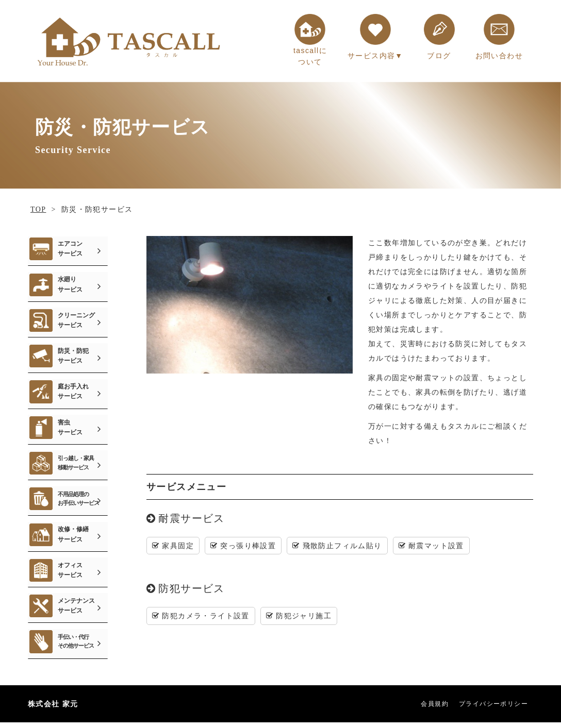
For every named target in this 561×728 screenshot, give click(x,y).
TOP (38, 209)
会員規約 (435, 709)
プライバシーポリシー (493, 709)
